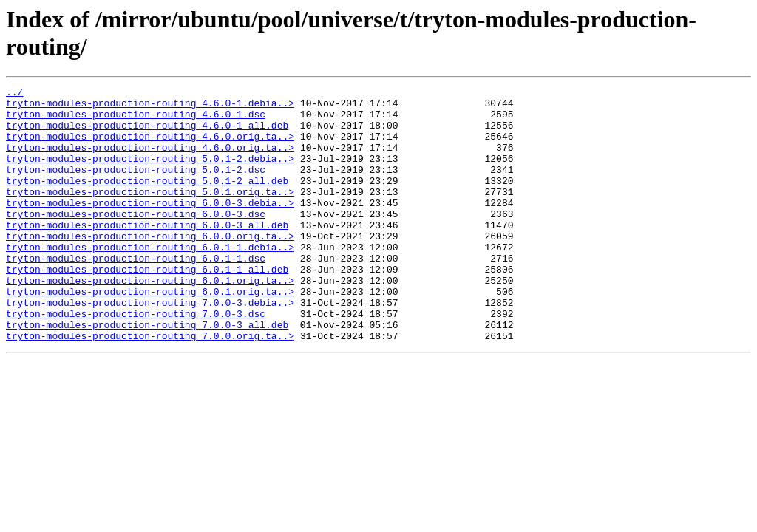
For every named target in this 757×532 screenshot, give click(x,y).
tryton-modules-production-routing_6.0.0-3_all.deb (147, 253)
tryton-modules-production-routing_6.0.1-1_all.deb (147, 307)
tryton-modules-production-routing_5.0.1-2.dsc (136, 187)
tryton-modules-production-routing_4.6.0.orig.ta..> (150, 147)
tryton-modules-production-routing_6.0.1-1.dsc (136, 293)
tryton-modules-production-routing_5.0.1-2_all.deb (147, 200)
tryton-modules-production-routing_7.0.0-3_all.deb (147, 373)
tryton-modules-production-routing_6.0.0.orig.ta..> (150, 267)
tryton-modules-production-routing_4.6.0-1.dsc (136, 120)
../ (14, 94)
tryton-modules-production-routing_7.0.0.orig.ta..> (150, 386)
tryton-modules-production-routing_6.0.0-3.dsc (136, 240)
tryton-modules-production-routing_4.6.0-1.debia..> (150, 107)
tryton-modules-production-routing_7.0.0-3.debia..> (150, 347)
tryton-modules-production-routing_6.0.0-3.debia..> (150, 227)
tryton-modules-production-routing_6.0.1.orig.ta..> (150, 320)
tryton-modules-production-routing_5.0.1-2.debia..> (150, 174)
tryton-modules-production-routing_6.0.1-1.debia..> (150, 280)
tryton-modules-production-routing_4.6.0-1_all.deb (147, 134)
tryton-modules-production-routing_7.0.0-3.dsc (136, 360)
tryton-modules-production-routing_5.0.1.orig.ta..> (150, 214)
